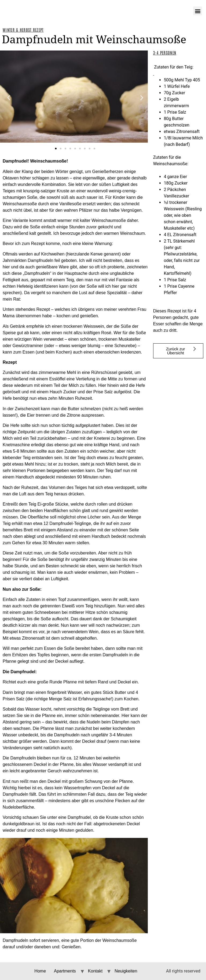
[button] (9, 98)
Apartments (65, 971)
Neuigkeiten (126, 971)
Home (40, 971)
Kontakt (95, 971)
